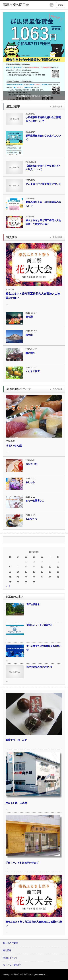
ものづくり (31, 519)
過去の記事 (57, 107)
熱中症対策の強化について (40, 667)
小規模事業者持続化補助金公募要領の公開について (43, 119)
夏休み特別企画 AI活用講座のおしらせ (43, 204)
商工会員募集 (33, 604)
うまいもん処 (14, 445)
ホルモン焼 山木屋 (16, 803)
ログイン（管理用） (13, 965)
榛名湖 (29, 317)
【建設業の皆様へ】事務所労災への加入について (43, 168)
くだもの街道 (33, 371)
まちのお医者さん (35, 501)
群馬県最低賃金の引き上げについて (34, 96)
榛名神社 (30, 353)
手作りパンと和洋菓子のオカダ (22, 863)
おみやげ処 (31, 464)
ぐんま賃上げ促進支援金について (43, 184)
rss (51, 5)
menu (61, 5)
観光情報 (7, 950)
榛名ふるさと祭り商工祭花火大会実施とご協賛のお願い (43, 222)
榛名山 (29, 335)
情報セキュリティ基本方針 (40, 625)
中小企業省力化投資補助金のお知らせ (44, 648)
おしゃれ (30, 482)
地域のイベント (10, 958)
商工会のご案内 (10, 943)
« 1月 (8, 586)
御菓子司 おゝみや (16, 740)
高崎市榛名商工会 (22, 974)
